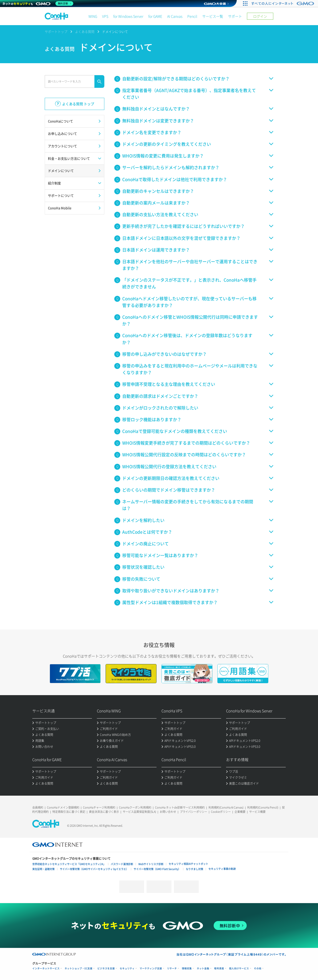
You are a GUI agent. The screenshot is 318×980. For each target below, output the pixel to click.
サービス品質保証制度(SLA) (139, 812)
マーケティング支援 (151, 968)
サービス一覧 (213, 16)
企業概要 (240, 812)
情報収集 (187, 968)
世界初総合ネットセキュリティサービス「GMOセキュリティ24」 (69, 864)
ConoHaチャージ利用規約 (99, 807)
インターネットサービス (46, 968)
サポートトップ (56, 31)
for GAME (155, 16)
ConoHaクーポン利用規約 (135, 807)
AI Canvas (175, 16)
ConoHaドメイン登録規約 (63, 807)
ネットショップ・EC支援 (79, 968)
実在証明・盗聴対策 (43, 869)
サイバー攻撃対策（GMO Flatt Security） (157, 869)
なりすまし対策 (195, 869)
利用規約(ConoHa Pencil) (263, 807)
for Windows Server (128, 16)
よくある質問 (85, 31)
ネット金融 (203, 968)
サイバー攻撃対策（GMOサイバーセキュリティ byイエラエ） (94, 869)
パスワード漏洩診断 (122, 864)
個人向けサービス (239, 968)
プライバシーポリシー (194, 812)
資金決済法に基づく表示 (104, 812)
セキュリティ (127, 968)
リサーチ (172, 968)
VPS (105, 16)
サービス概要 (257, 812)
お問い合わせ (168, 812)
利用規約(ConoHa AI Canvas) (226, 807)
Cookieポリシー (221, 812)
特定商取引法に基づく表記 (69, 812)
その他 (258, 968)
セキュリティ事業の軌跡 (222, 869)
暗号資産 (219, 968)
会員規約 (38, 807)
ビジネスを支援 (106, 968)
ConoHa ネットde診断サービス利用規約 (180, 807)
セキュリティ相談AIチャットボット (188, 864)
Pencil (192, 16)
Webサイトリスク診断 (151, 864)
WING (93, 16)
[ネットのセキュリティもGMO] (38, 3)
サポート (235, 16)
